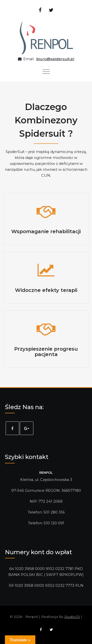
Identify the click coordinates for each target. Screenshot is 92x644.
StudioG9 (72, 617)
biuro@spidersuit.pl (55, 59)
